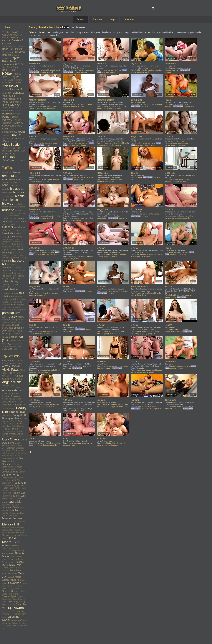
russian (20, 322)
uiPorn (5, 141)
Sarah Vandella (10, 580)
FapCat (16, 58)
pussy (13, 317)
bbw (12, 185)
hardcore (18, 261)
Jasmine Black (9, 467)
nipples (13, 302)
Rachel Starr (8, 559)
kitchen (81, 106)
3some (16, 172)
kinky (14, 276)
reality (21, 317)
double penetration (36, 333)
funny (4, 255)
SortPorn (19, 132)
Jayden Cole (16, 469)
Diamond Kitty (16, 445)
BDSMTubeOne (9, 46)
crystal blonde (195, 32)
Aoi (9, 393)
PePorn (15, 108)
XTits (12, 154)
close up (22, 213)
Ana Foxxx (16, 379)
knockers (6, 278)
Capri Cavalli (8, 423)
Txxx (15, 138)
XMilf (23, 151)
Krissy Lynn (20, 496)
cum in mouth (8, 224)
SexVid (12, 129)
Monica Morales (16, 532)
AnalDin (6, 43)
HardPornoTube (10, 67)
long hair (14, 284)
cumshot (8, 227)
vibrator (54, 254)
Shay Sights (14, 594)
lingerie (6, 284)
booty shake (14, 207)
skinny (5, 328)
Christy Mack (8, 436)
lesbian (6, 281)
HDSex (7, 74)
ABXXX (6, 40)
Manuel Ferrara (12, 518)
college (5, 216)
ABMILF (14, 38)
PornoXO (7, 120)
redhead (6, 320)
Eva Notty (22, 453)
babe (5, 185)
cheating (6, 213)
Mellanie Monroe (9, 527)
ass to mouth (49, 370)
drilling (47, 333)
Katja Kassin (16, 490)
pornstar (8, 313)
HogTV (15, 77)
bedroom (189, 143)
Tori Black (17, 614)
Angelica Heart (8, 385)
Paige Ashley (18, 551)
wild (15, 349)
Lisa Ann (14, 510)
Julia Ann (20, 483)
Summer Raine (8, 605)
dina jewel (96, 32)
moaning (19, 296)
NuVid (5, 105)
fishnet (186, 329)
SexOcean (8, 126)
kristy (45, 35)
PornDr (6, 110)
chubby (13, 213)
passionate (7, 310)
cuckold (17, 222)
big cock (19, 192)
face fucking (17, 242)
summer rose (35, 35)
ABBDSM (7, 35)
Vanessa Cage (18, 620)
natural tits (14, 299)
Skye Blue (13, 599)
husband (16, 270)
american (19, 176)
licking (15, 281)
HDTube (18, 74)
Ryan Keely (15, 570)
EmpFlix (6, 58)
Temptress (18, 611)
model (55, 143)
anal (5, 179)
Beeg (5, 49)
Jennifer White (11, 475)
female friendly (49, 108)
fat (10, 247)
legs (19, 278)
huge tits (6, 270)
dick (13, 233)
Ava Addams (15, 405)
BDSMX (21, 46)
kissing (21, 276)
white (4, 349)
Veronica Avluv (10, 623)
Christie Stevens (17, 434)
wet (20, 346)
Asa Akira (16, 396)
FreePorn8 (8, 65)
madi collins (168, 32)
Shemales (129, 19)
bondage (18, 204)
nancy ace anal (82, 32)
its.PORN (17, 83)
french (15, 253)
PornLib (14, 117)
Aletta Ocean (16, 363)
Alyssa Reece (8, 376)
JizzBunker (10, 86)
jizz (4, 276)
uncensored (17, 344)
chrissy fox (54, 35)
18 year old (7, 173)
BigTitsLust (16, 49)
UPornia (14, 141)
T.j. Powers (16, 608)
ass (18, 179)
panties (18, 307)
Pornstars (97, 19)
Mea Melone (20, 521)
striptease (17, 333)
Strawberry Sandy (16, 601)
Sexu (5, 129)
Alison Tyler (15, 373)
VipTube (6, 148)
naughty (5, 302)
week (82, 27)
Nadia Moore (9, 540)
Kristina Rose (8, 499)
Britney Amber (11, 418)
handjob (6, 261)
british (23, 207)
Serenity (5, 588)
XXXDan (8, 157)
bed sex (105, 143)
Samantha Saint (9, 574)
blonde (13, 200)
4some (138, 331)
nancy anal (117, 32)
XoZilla (5, 154)
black (5, 200)
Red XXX (19, 559)
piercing (16, 310)
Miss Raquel (14, 530)
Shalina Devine (10, 591)
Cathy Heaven (18, 426)
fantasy (5, 247)
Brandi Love (17, 412)
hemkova (106, 32)
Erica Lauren (11, 453)
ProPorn (17, 120)
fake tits (22, 244)
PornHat (7, 114)
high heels (11, 265)
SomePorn (7, 132)
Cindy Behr (19, 436)
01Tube (6, 32)
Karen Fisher (14, 488)
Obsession (6, 551)
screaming (6, 325)
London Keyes (9, 513)
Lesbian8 (16, 89)
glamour (183, 181)
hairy (24, 258)
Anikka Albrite (15, 388)
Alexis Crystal (11, 366)
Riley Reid (15, 565)
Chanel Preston (11, 429)
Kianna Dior (7, 496)
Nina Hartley (17, 548)
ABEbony (17, 35)
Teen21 (5, 135)
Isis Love (16, 464)
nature (23, 299)
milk (174, 297)
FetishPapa (9, 61)
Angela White (12, 382)
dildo (18, 233)
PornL (6, 117)
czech (152, 104)
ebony (16, 239)
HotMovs (18, 80)
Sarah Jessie (14, 577)
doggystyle (9, 236)
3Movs (15, 32)
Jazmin (22, 472)
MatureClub (9, 96)
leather (117, 216)
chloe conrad (181, 32)
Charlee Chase (8, 431)
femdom (13, 250)
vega (127, 32)
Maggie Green (12, 515)
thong (152, 145)
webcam (13, 346)
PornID (16, 114)
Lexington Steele (11, 507)
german (21, 255)
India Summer (9, 463)
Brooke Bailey (17, 421)
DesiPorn (20, 52)
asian (12, 179)
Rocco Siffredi (9, 568)
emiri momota (154, 32)
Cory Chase (11, 439)
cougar (5, 218)
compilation (14, 216)
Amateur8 (18, 40)
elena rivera (124, 406)
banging (105, 106)
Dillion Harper (8, 448)
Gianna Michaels (10, 458)
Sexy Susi (14, 588)
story (78, 145)
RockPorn (7, 123)
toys (9, 344)
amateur (8, 176)
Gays (113, 19)
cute (16, 230)
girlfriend (6, 258)
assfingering (45, 404)
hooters (18, 268)
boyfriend (151, 143)
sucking (6, 337)
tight (19, 341)
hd (4, 264)
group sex (16, 258)
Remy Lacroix (8, 562)
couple (13, 218)
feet (14, 247)
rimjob (21, 320)
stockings (7, 333)
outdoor (10, 307)
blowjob (8, 203)
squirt (19, 331)
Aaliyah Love (9, 361)
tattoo (14, 337)
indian (23, 270)
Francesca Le (8, 455)
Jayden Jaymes (10, 472)
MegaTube (8, 102)
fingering (7, 252)
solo (4, 331)
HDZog (6, 77)
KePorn (6, 90)
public (5, 317)
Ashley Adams (9, 399)
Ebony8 (15, 55)
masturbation (10, 289)
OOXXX (6, 108)
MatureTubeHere (11, 99)
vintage (5, 346)
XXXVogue (8, 160)
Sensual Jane (16, 586)
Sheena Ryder (9, 596)
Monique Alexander (11, 535)
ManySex (18, 93)
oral (13, 305)
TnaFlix (16, 135)
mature (6, 293)
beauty (5, 189)
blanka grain (58, 32)
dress (120, 179)
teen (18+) (46, 254)
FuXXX (19, 64)
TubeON (6, 139)
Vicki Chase (17, 626)
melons (14, 293)
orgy (4, 307)
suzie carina (68, 331)
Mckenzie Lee (8, 521)
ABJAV (5, 38)
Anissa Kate (10, 390)
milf (21, 293)
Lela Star (6, 505)
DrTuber (7, 55)
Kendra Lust (19, 493)
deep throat (158, 254)
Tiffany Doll (7, 614)
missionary (8, 296)
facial (15, 244)
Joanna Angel (16, 480)
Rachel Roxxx (16, 557)
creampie (7, 221)
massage (6, 287)
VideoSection (12, 145)
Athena (12, 402)
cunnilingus (19, 227)
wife (10, 349)
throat (13, 341)
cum (23, 221)
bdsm (18, 185)
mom (5, 299)
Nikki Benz (17, 546)
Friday (17, 455)
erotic (84, 70)
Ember (15, 450)
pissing (23, 310)
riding (14, 320)
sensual (84, 72)
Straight (81, 19)
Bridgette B (19, 415)
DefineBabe (8, 52)
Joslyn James (8, 483)
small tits (19, 328)
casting (18, 210)
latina (14, 278)
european (6, 242)
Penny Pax (8, 554)
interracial (7, 273)
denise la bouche (139, 32)
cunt (4, 230)
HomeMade (7, 80)
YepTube (20, 160)
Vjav (24, 148)
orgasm (20, 305)
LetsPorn (7, 93)
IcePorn (6, 83)
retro (186, 254)
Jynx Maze (7, 485)
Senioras (18, 123)
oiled (4, 305)
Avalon (12, 408)
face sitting (7, 244)
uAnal (21, 139)
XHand (16, 151)
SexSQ (19, 126)
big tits (20, 196)
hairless (108, 181)
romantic (6, 322)
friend (22, 253)
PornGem (16, 111)
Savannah (15, 583)
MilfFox (19, 102)
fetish (21, 249)
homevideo (8, 268)
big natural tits (8, 197)
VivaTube (16, 148)
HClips (6, 70)
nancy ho (70, 32)
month (74, 27)
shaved (16, 325)
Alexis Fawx (10, 370)
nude (19, 302)
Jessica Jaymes (9, 477)
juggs (8, 276)
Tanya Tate (7, 611)
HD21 (13, 70)
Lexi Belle (15, 505)
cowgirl (21, 218)
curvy (10, 230)
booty (5, 207)
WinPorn (7, 151)
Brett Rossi (7, 415)
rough (13, 322)
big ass (15, 189)
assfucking (16, 182)
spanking (12, 331)
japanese (19, 273)
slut (11, 328)
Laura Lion (16, 502)
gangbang (12, 255)
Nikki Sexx (6, 548)
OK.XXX (15, 105)
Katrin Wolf (7, 493)
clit (50, 293)
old (9, 305)
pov (18, 313)
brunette (8, 210)
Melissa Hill (10, 524)
